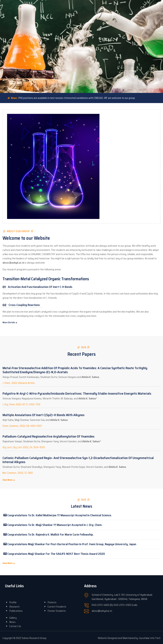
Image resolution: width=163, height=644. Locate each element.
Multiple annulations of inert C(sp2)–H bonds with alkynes (43, 415)
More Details (9, 322)
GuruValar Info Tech (150, 638)
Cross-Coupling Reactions (24, 305)
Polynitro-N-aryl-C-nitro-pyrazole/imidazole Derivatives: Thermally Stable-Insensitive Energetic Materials (77, 393)
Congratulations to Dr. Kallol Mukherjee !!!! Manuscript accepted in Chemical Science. (58, 515)
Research (14, 607)
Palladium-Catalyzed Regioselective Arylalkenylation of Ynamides (48, 436)
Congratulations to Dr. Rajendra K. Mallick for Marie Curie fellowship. (48, 535)
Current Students (57, 607)
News (12, 622)
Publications (16, 611)
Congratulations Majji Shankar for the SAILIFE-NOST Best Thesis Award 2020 (54, 554)
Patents (52, 602)
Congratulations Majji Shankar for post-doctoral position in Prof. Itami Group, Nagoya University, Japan (70, 544)
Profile (13, 602)
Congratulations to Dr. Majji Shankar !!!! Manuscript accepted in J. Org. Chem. (53, 525)
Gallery (13, 618)
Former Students (57, 611)
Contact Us (15, 626)
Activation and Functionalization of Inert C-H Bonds (40, 287)
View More (8, 480)
